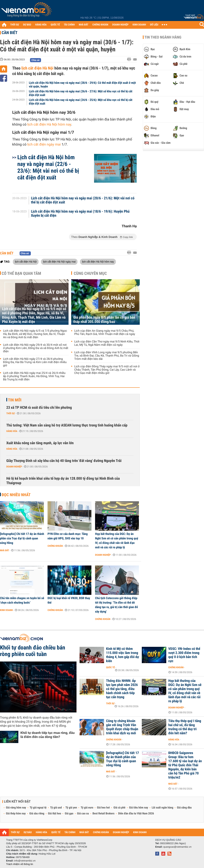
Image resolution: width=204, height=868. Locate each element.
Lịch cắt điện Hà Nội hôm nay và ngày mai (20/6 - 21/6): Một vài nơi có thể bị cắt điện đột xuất (83, 200)
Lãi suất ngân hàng (162, 808)
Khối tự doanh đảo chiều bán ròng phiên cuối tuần (33, 651)
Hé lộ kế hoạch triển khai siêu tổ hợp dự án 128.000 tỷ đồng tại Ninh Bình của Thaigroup (63, 481)
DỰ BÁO (27, 25)
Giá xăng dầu (184, 808)
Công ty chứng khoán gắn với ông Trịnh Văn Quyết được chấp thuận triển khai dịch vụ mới (122, 727)
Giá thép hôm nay (16, 814)
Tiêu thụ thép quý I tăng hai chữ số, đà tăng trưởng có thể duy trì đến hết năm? (185, 727)
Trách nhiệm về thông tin (20, 864)
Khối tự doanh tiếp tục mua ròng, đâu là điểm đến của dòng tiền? (48, 735)
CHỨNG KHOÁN (100, 25)
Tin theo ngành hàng (163, 37)
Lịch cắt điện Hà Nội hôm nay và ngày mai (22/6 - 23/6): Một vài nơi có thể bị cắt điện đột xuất (48, 167)
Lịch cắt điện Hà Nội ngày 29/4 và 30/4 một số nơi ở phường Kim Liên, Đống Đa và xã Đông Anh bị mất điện (36, 348)
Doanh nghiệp (14, 467)
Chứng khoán (55, 546)
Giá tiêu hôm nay (139, 808)
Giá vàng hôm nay (16, 808)
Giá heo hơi (103, 808)
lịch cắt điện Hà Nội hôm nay (49, 125)
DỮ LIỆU (154, 25)
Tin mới (15, 400)
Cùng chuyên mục (90, 273)
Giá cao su (83, 814)
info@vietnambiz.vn (25, 861)
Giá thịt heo (54, 814)
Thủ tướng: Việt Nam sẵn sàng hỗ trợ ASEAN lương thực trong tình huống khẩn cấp (67, 425)
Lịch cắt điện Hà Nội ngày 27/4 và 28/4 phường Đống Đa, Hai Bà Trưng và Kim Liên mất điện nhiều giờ (35, 362)
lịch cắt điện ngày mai (44, 145)
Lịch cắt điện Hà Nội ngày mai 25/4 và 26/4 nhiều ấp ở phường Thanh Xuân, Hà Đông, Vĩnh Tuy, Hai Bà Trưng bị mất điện (34, 376)
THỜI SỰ (15, 25)
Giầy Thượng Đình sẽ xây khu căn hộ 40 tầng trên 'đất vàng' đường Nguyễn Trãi (64, 461)
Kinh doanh (6, 610)
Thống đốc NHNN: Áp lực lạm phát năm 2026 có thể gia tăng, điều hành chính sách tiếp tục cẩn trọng (122, 689)
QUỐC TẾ (55, 25)
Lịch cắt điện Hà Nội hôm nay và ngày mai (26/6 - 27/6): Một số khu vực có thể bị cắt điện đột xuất (81, 93)
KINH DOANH (139, 25)
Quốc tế (110, 667)
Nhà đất (5, 550)
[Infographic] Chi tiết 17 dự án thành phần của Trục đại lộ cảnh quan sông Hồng (22, 538)
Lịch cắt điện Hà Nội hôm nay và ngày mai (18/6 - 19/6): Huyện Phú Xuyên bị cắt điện (80, 214)
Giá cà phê (119, 808)
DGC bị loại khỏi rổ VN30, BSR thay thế (69, 600)
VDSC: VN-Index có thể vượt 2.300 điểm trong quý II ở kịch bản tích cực (184, 655)
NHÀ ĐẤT (83, 25)
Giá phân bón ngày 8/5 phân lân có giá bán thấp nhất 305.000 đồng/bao (104, 320)
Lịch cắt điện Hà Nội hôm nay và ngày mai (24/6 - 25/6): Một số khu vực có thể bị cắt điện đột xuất (81, 102)
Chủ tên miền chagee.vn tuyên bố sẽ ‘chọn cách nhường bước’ (22, 600)
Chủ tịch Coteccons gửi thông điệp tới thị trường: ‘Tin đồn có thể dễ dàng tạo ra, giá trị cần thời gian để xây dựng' (116, 605)
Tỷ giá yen (71, 808)
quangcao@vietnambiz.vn (177, 847)
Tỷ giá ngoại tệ (38, 808)
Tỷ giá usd (56, 808)
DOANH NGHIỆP (120, 25)
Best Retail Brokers (104, 814)
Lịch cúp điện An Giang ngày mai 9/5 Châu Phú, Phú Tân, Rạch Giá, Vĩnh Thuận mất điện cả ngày (105, 332)
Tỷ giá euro (87, 808)
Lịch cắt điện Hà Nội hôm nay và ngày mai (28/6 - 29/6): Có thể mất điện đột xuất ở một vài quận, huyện (82, 85)
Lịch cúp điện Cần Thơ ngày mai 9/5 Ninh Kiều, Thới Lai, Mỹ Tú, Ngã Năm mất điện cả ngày (107, 343)
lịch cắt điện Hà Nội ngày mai (59, 262)
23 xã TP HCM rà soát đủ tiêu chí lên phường (39, 408)
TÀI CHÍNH (69, 25)
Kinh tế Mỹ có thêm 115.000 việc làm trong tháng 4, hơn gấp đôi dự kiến (123, 655)
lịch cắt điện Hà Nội (37, 68)
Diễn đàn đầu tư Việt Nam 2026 (136, 814)
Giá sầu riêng (37, 814)
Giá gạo (69, 814)
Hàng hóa (12, 431)
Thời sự (11, 413)
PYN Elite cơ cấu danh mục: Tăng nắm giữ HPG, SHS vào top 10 (68, 536)
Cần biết (10, 33)
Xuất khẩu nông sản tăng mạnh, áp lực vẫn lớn (40, 443)
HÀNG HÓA (41, 25)
